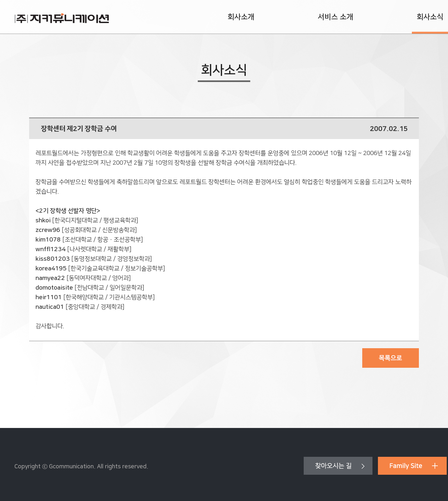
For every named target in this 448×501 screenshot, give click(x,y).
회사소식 (430, 17)
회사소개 (241, 17)
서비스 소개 (336, 17)
